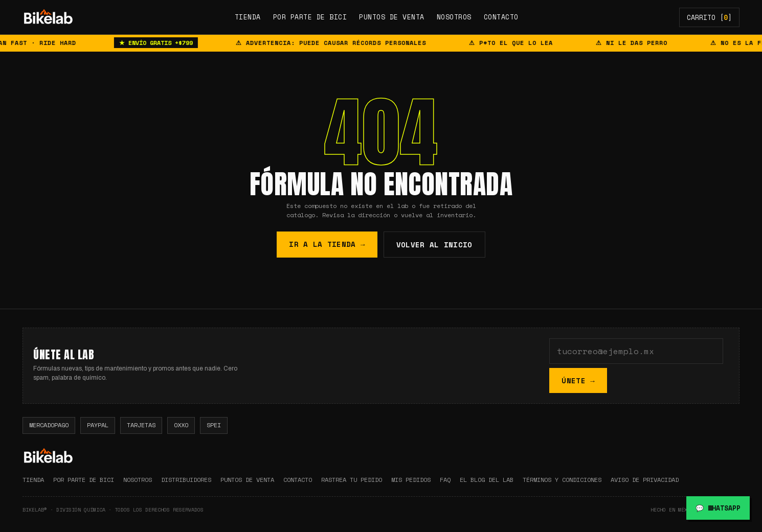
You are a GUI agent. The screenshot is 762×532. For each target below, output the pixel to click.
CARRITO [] (709, 17)
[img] (48, 17)
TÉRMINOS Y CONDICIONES (562, 480)
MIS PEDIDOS (411, 480)
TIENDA (248, 17)
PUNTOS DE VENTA (392, 17)
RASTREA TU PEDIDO (352, 480)
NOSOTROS (454, 17)
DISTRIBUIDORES (186, 480)
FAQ (445, 480)
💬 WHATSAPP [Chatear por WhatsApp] (718, 508)
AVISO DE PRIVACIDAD (645, 480)
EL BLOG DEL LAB (487, 480)
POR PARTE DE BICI (310, 17)
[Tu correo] (637, 351)
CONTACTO (501, 17)
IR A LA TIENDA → (327, 244)
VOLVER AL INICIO (434, 245)
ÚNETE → (579, 380)
